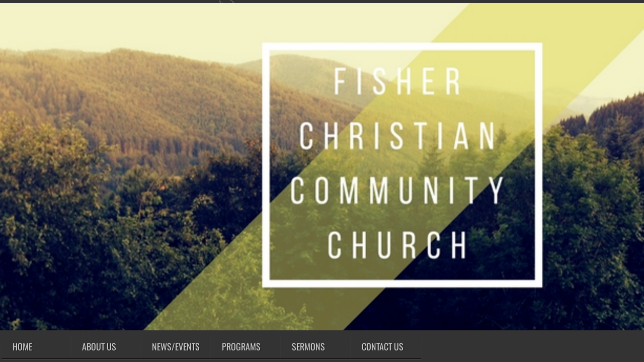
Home (22, 346)
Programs (241, 346)
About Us (99, 346)
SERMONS (308, 346)
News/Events (176, 346)
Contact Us (383, 346)
